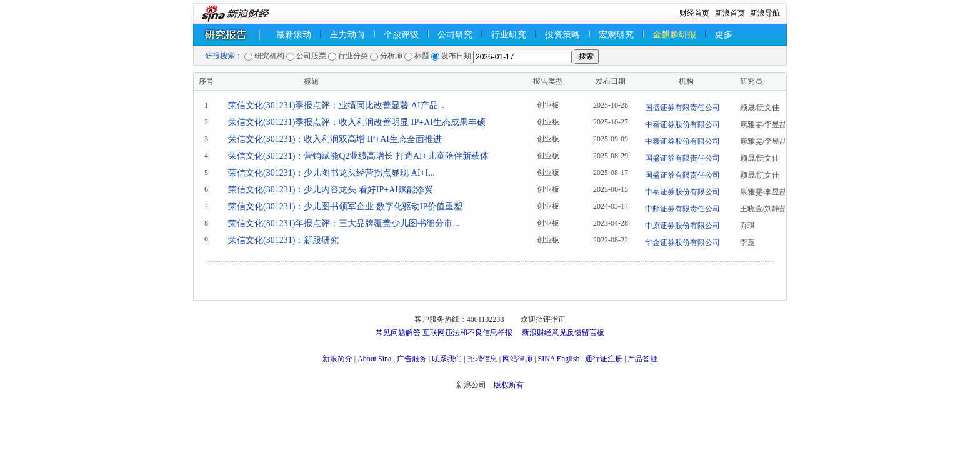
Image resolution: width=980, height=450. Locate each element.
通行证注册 (604, 359)
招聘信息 (482, 359)
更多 (724, 35)
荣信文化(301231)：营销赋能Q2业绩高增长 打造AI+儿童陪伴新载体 (358, 156)
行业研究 (509, 35)
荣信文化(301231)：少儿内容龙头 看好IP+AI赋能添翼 (331, 190)
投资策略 (562, 35)
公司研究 (455, 35)
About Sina (374, 359)
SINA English (558, 359)
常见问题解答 (398, 332)
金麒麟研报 (674, 35)
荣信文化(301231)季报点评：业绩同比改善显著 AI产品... (336, 105)
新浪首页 (730, 13)
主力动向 (347, 35)
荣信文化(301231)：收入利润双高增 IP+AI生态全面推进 (335, 139)
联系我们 (447, 359)
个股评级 (401, 35)
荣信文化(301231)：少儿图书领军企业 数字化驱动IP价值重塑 (345, 207)
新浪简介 (337, 359)
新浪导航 (765, 13)
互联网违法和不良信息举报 (467, 332)
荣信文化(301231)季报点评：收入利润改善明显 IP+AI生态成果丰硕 (357, 122)
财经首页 (694, 13)
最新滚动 (294, 35)
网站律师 (517, 359)
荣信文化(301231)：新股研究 (283, 240)
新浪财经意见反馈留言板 (563, 332)
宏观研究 (616, 35)
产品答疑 (642, 359)
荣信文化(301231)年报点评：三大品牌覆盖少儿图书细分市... (344, 223)
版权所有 (509, 385)
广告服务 (412, 359)
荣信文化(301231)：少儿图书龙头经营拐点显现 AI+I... (332, 173)
